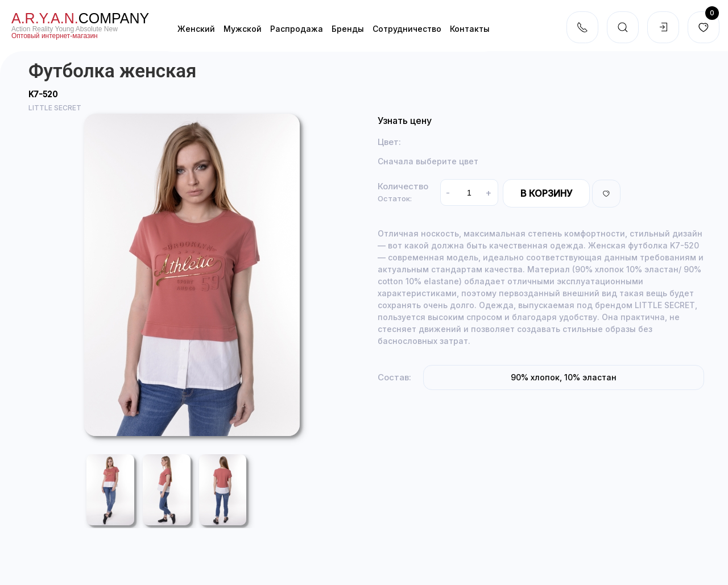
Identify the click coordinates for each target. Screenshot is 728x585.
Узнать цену (405, 121)
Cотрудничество (407, 29)
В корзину (546, 193)
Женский (196, 29)
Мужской (243, 29)
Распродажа (297, 29)
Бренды (348, 29)
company (80, 18)
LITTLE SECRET (55, 108)
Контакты (470, 29)
